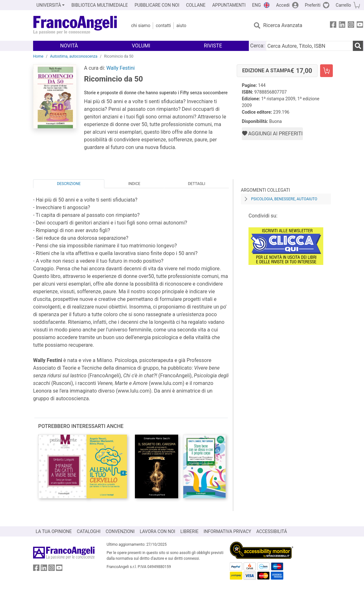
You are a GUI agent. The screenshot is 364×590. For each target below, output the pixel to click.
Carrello (343, 5)
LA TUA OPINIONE (54, 531)
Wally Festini (120, 68)
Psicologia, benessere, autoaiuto (284, 199)
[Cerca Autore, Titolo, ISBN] (309, 46)
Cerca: (257, 46)
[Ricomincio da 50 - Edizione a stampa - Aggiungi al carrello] (326, 71)
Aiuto (181, 25)
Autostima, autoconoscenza (74, 56)
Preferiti (313, 5)
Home (38, 56)
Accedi (283, 5)
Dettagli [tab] (197, 184)
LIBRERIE (189, 531)
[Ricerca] (358, 46)
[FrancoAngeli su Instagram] (351, 26)
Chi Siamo (141, 25)
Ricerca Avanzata (283, 25)
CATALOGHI (89, 531)
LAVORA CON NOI (157, 531)
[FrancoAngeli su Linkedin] (342, 26)
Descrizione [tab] (69, 184)
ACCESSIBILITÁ (272, 531)
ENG (256, 5)
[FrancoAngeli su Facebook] (333, 26)
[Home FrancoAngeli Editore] (75, 25)
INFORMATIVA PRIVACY (227, 531)
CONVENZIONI (120, 531)
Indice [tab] (134, 184)
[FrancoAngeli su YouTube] (360, 26)
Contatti (163, 25)
